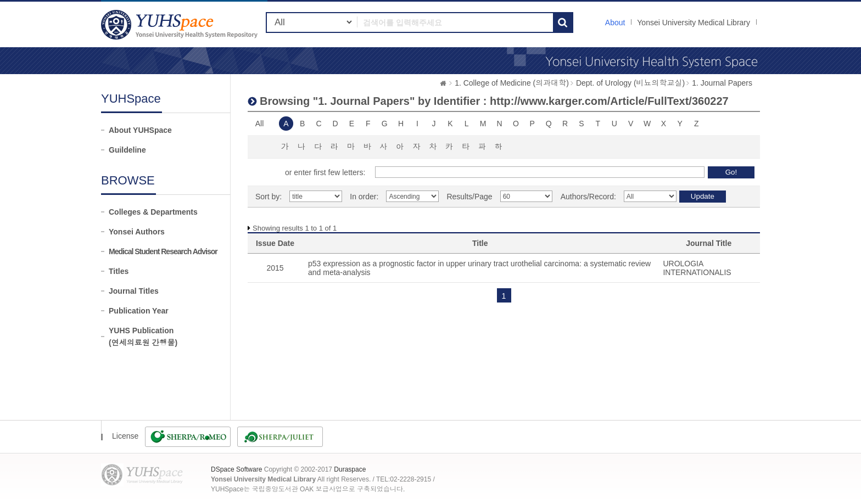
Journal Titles (134, 291)
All (260, 124)
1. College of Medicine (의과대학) (512, 83)
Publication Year (139, 311)
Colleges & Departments (153, 212)
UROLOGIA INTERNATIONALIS (697, 268)
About (615, 23)
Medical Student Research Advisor (163, 251)
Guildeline (127, 150)
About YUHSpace (140, 130)
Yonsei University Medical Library (694, 23)
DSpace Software (236, 469)
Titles (119, 271)
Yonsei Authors (137, 232)
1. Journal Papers (722, 83)
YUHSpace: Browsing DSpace (181, 24)
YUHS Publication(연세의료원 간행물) (143, 337)
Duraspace (350, 469)
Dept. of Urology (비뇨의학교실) (630, 83)
